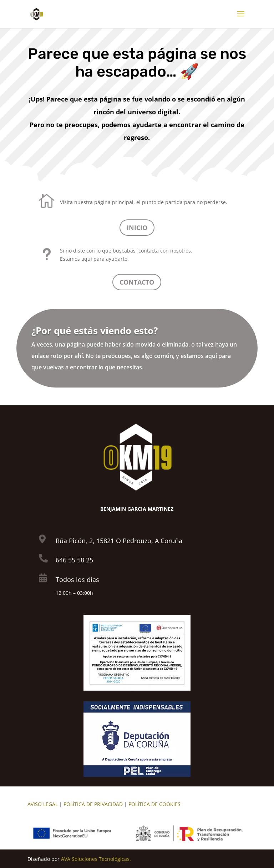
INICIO (137, 228)
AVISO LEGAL (43, 804)
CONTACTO (137, 282)
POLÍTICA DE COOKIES (154, 804)
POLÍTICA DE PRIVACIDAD (93, 804)
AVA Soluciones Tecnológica (94, 859)
